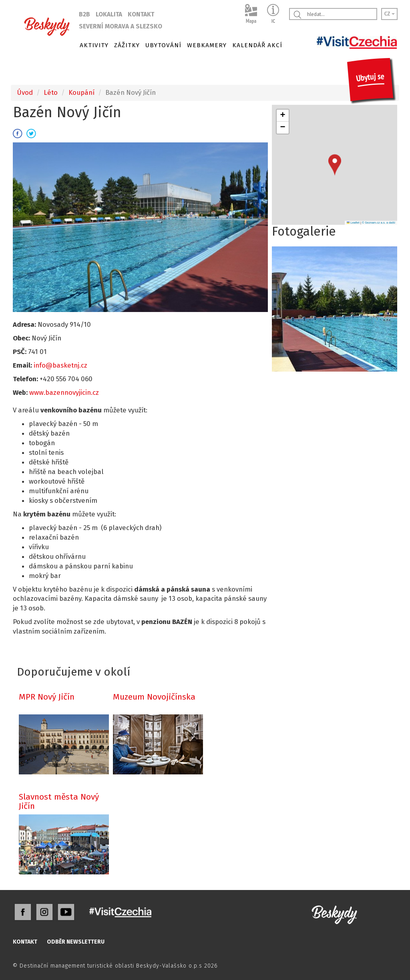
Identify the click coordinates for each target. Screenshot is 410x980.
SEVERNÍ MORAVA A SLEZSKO (121, 26)
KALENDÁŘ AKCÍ (257, 45)
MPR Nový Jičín (47, 697)
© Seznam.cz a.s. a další (379, 223)
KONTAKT (141, 14)
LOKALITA (109, 14)
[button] (335, 165)
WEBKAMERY (207, 45)
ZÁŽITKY (127, 45)
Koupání (81, 92)
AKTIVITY (94, 45)
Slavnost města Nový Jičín (59, 801)
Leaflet (353, 223)
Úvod (25, 92)
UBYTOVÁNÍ (163, 45)
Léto (51, 92)
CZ (389, 14)
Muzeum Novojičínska (154, 697)
